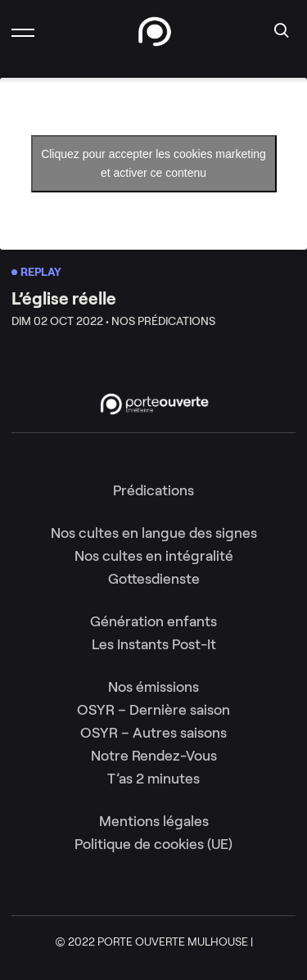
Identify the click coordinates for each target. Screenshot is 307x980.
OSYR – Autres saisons (153, 733)
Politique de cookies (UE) (153, 844)
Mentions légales (154, 821)
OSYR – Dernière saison (153, 710)
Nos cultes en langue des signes (154, 533)
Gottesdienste (154, 579)
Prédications (153, 490)
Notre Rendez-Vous (154, 756)
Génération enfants (153, 621)
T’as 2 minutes (153, 779)
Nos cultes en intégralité (154, 556)
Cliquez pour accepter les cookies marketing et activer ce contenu (153, 163)
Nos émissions (153, 687)
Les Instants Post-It (154, 644)
